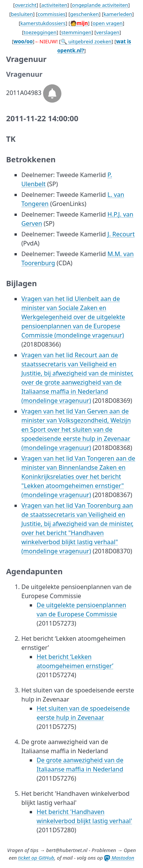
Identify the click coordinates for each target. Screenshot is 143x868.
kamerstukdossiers (43, 23)
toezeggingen (40, 32)
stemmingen (76, 32)
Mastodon (119, 858)
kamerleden (118, 14)
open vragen (108, 23)
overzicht (26, 5)
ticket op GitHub (36, 858)
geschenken (84, 14)
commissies (52, 14)
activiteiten (54, 5)
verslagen (108, 32)
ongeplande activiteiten (100, 5)
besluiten (22, 14)
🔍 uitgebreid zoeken (86, 41)
